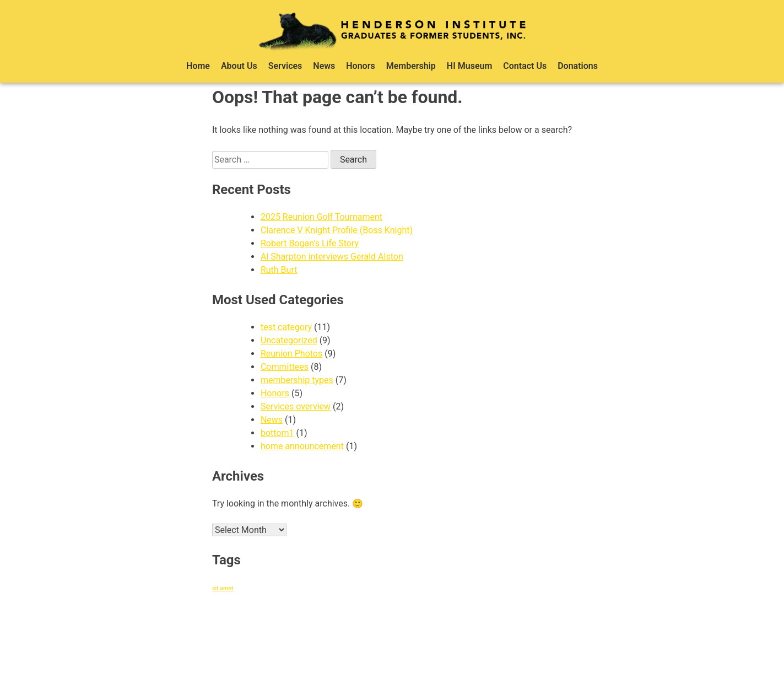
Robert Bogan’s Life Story (310, 243)
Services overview (296, 406)
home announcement (302, 446)
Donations (578, 66)
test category (286, 327)
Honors (360, 66)
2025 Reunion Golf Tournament (321, 217)
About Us (239, 66)
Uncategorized (289, 340)
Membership (411, 66)
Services (285, 66)
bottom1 (277, 433)
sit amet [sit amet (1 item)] (223, 588)
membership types (297, 380)
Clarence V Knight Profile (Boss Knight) (337, 230)
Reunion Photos (291, 354)
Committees (285, 367)
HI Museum (470, 66)
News (324, 66)
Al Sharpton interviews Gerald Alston (332, 257)
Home (198, 66)
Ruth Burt (279, 270)
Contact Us (525, 66)
